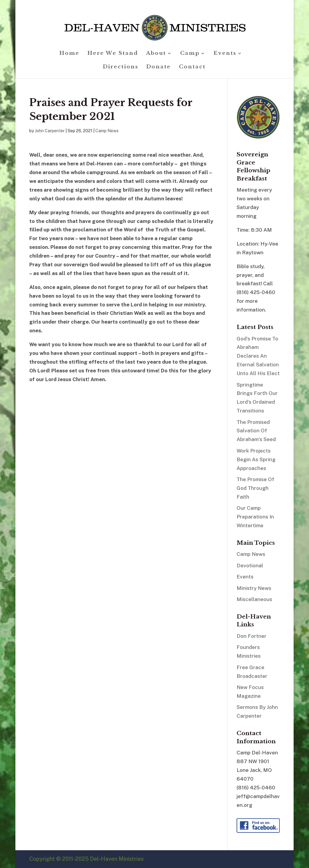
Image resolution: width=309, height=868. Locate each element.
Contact (192, 67)
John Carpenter (50, 131)
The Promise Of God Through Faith (255, 488)
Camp (190, 54)
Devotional (250, 566)
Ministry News (254, 588)
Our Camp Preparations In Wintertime (255, 517)
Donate (159, 67)
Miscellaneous (254, 599)
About (156, 54)
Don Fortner (252, 636)
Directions (121, 67)
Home (69, 54)
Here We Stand (113, 54)
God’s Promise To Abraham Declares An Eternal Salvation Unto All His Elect (258, 356)
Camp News (107, 131)
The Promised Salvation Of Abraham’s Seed (256, 431)
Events (225, 54)
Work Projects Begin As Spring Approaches (256, 459)
